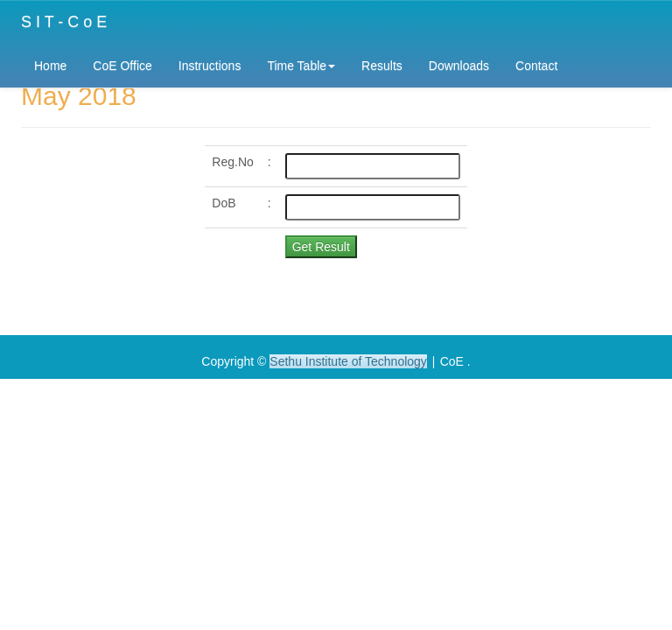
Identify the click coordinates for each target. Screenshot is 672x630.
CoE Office (122, 66)
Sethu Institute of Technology (348, 361)
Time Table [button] (301, 66)
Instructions (210, 66)
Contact (536, 66)
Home (50, 66)
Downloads (459, 66)
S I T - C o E (64, 22)
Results (382, 66)
